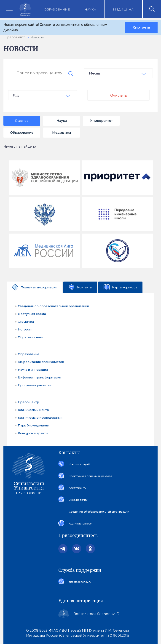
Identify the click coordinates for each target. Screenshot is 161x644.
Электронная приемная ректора (90, 476)
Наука (90, 9)
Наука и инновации (33, 370)
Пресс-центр (28, 402)
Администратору (80, 524)
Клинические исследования (40, 418)
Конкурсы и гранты (33, 433)
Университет (101, 121)
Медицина (123, 9)
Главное (22, 121)
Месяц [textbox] (95, 73)
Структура (26, 322)
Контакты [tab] (85, 287)
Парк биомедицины (34, 425)
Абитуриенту (77, 488)
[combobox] (118, 73)
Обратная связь (31, 337)
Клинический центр (33, 410)
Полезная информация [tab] (39, 287)
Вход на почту (78, 500)
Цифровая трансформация (39, 377)
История (25, 329)
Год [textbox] (16, 95)
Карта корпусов (125, 287)
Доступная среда (32, 314)
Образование (57, 9)
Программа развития (35, 385)
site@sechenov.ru (80, 582)
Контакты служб (79, 464)
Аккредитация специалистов (41, 362)
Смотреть (141, 27)
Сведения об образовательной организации (53, 306)
